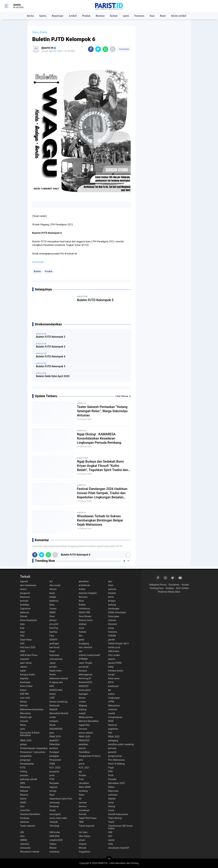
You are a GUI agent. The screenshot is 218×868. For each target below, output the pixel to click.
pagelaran (113, 729)
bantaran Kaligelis (88, 593)
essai (81, 628)
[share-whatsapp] (105, 49)
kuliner (112, 694)
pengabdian (26, 756)
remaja (53, 791)
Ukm (22, 836)
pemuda (112, 748)
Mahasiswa (114, 706)
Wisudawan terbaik (30, 852)
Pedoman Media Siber (169, 592)
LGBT (52, 698)
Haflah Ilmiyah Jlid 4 (118, 643)
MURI (111, 721)
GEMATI (54, 640)
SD (80, 799)
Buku (52, 605)
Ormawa (83, 729)
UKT (110, 836)
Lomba (82, 702)
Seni (22, 806)
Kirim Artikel (179, 16)
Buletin (37, 271)
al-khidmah (84, 585)
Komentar (124, 49)
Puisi (81, 779)
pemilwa (54, 748)
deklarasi (25, 612)
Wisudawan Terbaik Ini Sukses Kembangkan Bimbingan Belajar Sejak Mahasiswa (100, 520)
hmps (52, 651)
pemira (82, 748)
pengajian (54, 756)
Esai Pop (54, 628)
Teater (111, 822)
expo (22, 632)
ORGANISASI (56, 729)
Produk (86, 16)
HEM (22, 651)
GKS (22, 643)
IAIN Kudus (114, 651)
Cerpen (53, 609)
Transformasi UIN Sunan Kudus (120, 827)
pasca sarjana (86, 733)
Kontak (185, 585)
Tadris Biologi (115, 818)
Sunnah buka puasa (118, 814)
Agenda (24, 581)
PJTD (23, 768)
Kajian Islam (56, 671)
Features (139, 16)
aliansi (23, 589)
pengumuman (115, 756)
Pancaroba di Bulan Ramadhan (30, 734)
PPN (110, 772)
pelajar (23, 744)
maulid (112, 713)
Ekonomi (113, 624)
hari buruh (55, 647)
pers (81, 760)
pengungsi (25, 760)
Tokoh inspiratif (87, 826)
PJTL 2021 (84, 768)
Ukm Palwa (84, 836)
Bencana (83, 597)
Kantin (53, 675)
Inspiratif (25, 659)
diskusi (53, 620)
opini (126, 16)
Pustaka (112, 779)
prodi (52, 775)
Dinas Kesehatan (29, 620)
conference (84, 609)
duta (22, 624)
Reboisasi (25, 787)
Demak (24, 616)
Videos (53, 844)
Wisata (53, 848)
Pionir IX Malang (116, 764)
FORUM (112, 636)
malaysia (113, 709)
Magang (83, 706)
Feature (83, 632)
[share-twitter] (98, 49)
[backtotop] (109, 859)
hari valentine (85, 647)
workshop (54, 852)
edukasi (83, 624)
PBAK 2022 (114, 737)
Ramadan (54, 783)
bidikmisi (54, 601)
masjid (82, 713)
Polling (24, 772)
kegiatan (24, 678)
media (53, 717)
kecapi (112, 675)
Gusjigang (84, 643)
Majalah (54, 709)
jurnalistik (84, 667)
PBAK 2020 (84, 737)
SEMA (23, 803)
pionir (82, 764)
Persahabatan (27, 764)
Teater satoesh (28, 826)
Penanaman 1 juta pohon (33, 752)
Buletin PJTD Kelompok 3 (51, 347)
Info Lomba (114, 655)
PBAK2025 (84, 740)
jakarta (112, 659)
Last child (25, 698)
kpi (110, 690)
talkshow (25, 822)
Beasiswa (25, 597)
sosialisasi (84, 810)
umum (82, 840)
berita (30, 16)
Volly (111, 844)
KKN (52, 686)
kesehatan (25, 682)
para (52, 733)
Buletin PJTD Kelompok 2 (51, 337)
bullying (112, 605)
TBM (81, 822)
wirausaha (25, 848)
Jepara (24, 667)
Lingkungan (114, 698)
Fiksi (52, 636)
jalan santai (26, 663)
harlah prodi (114, 647)
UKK (110, 832)
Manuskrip (25, 713)
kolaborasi (113, 686)
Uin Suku (83, 832)
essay (111, 628)
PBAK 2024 (26, 740)
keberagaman (86, 675)
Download (38, 262)
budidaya (25, 605)
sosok (111, 810)
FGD (22, 636)
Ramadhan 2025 (116, 783)
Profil (111, 775)
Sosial (53, 810)
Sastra (43, 16)
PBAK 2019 (55, 737)
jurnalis (53, 667)
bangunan (25, 593)
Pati (110, 733)
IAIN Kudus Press (29, 655)
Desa (52, 616)
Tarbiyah (54, 822)
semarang (54, 803)
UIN (22, 832)
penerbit (112, 752)
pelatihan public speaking (121, 744)
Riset (163, 16)
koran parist (85, 690)
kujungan (83, 694)
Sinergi (112, 806)
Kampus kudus (116, 671)
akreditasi (84, 581)
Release (24, 791)
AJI (51, 581)
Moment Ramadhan (89, 721)
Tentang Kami (157, 588)
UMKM (23, 840)
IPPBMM (83, 659)
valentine (25, 844)
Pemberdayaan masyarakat (34, 748)
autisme (112, 589)
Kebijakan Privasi (158, 585)
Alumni (53, 589)
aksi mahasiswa (28, 585)
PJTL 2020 (55, 768)
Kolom (114, 16)
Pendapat (54, 752)
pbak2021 (54, 740)
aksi (110, 581)
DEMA (53, 612)
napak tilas (84, 725)
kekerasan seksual (59, 678)
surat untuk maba (58, 818)
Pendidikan (84, 752)
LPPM (111, 702)
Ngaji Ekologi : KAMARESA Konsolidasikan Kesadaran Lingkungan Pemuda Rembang (99, 438)
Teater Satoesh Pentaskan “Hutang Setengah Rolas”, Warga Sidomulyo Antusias (102, 411)
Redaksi (170, 588)
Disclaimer (174, 585)
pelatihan (83, 744)
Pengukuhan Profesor (90, 756)
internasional (56, 659)
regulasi (53, 787)
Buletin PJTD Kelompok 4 (51, 356)
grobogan (54, 643)
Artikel (73, 16)
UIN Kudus (55, 832)
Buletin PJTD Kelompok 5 (51, 366)
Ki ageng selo (56, 682)
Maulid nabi (26, 717)
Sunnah (83, 814)
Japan (53, 663)
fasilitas (53, 632)
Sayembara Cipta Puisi (61, 799)
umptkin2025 (56, 840)
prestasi (24, 775)
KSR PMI (24, 694)
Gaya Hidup (26, 640)
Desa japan (114, 616)
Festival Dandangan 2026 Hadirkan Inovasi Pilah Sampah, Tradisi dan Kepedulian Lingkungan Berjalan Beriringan (102, 493)
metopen (54, 721)
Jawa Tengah (85, 663)
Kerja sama (114, 678)
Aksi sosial (55, 585)
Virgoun (83, 844)
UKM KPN (54, 836)
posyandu (54, 772)
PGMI (52, 764)
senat (111, 803)
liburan (82, 698)
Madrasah (54, 706)
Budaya (112, 601)
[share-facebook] (91, 49)
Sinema (83, 806)
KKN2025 (84, 686)
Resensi (100, 16)
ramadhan (84, 783)
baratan (83, 458)
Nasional (113, 725)
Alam (111, 585)
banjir (52, 593)
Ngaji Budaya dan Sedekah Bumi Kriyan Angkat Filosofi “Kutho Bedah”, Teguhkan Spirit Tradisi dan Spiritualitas (103, 466)
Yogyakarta (84, 852)
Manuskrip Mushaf (59, 713)
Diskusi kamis (86, 620)
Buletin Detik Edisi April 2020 (53, 376)
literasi (23, 702)
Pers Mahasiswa (117, 760)
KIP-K (111, 682)
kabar (111, 667)
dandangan (114, 609)
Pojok (111, 768)
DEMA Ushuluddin (117, 612)
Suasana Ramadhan (30, 814)
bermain (24, 601)
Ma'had (24, 706)
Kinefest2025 (85, 682)
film (81, 636)
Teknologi (54, 826)
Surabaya (25, 818)
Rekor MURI (85, 787)
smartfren (25, 810)
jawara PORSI (115, 663)
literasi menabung (58, 702)
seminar (83, 803)
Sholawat (54, 806)
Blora (81, 601)
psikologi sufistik (29, 779)
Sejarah (112, 799)
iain (81, 651)
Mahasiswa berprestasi (32, 709)
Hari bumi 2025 (28, 647)
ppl (80, 772)
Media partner (86, 717)
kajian (23, 671)
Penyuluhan (55, 760)
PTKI (52, 779)
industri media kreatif (89, 655)
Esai (152, 16)
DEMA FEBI (84, 612)
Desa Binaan (85, 616)
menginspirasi (115, 717)
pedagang (113, 740)
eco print (54, 624)
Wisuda (82, 848)
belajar (53, 597)
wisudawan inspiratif (119, 848)
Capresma (25, 609)
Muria (23, 725)
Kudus (53, 694)
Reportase (57, 16)
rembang (83, 791)
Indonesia (54, 655)
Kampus (83, 671)
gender (112, 640)
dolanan (112, 620)
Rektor (111, 787)
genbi (82, 640)
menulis (24, 721)
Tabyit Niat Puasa (88, 818)
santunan (113, 795)
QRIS (22, 783)
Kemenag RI (85, 678)
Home (35, 32)
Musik (53, 725)
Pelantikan (55, 744)
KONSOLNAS (56, 690)
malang (83, 709)
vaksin (111, 840)
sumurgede (55, 814)
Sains (82, 795)
